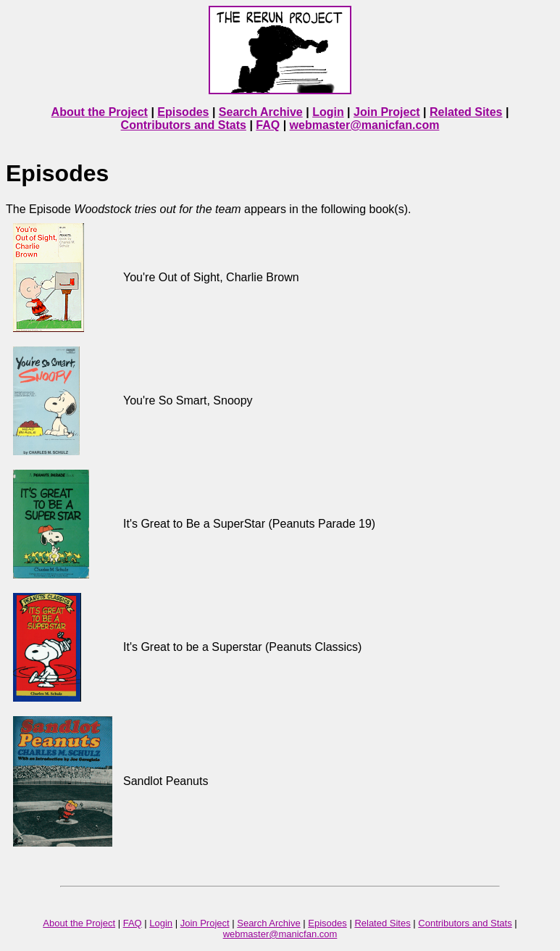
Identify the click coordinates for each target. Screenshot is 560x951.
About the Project (100, 112)
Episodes (183, 112)
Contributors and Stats (184, 125)
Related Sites (466, 112)
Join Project (387, 112)
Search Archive (261, 112)
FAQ (268, 125)
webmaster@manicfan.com (365, 125)
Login (328, 112)
